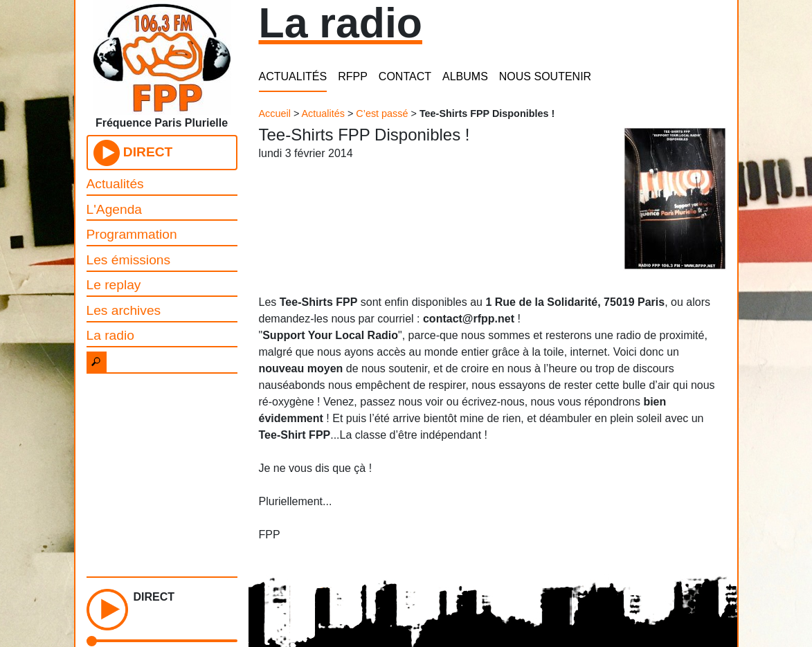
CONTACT (405, 76)
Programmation (132, 234)
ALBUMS (465, 76)
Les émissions (129, 260)
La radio (110, 335)
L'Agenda (115, 209)
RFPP (353, 76)
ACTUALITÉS (293, 76)
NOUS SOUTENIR (545, 76)
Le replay (114, 285)
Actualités (115, 184)
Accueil (275, 113)
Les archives (124, 310)
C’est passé (382, 113)
